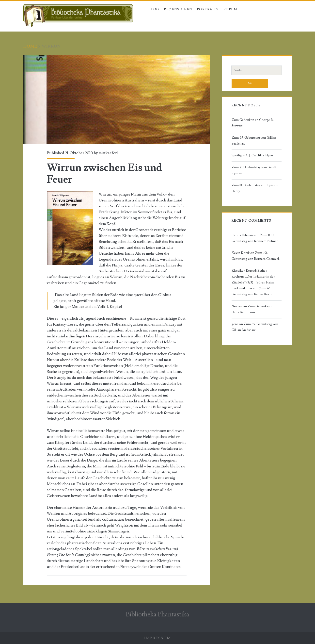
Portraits (208, 9)
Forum (230, 9)
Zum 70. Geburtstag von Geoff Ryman (254, 170)
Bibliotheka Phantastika (157, 614)
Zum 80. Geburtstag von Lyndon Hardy (255, 188)
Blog (154, 9)
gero (235, 324)
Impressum (158, 638)
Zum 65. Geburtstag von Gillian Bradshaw (254, 141)
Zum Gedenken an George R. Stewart (253, 123)
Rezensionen (178, 9)
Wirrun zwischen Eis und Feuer (117, 100)
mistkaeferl (108, 153)
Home (30, 46)
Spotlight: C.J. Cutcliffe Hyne (252, 155)
